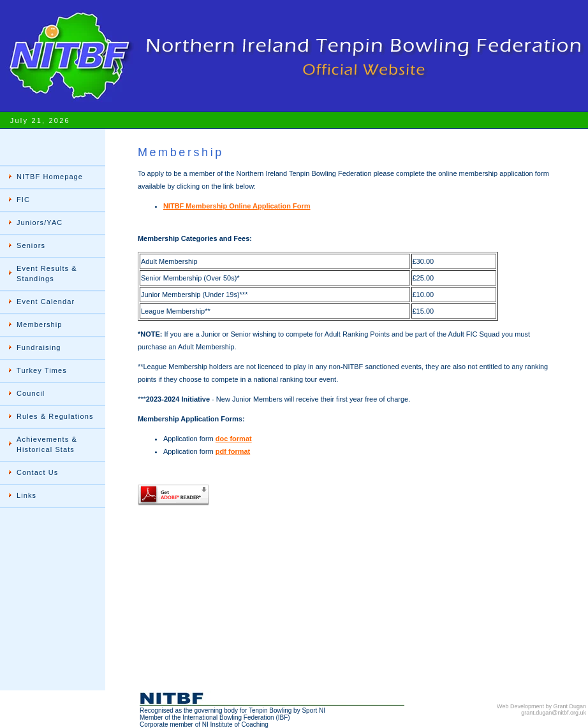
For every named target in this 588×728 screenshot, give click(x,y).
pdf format (233, 451)
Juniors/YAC (40, 222)
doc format (234, 439)
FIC (23, 200)
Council (31, 393)
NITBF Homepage (50, 177)
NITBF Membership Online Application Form (237, 206)
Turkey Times (42, 370)
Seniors (31, 245)
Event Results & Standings (47, 273)
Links (26, 495)
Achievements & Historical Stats (47, 444)
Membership (40, 324)
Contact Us (37, 472)
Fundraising (39, 347)
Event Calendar (46, 302)
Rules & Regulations (55, 416)
